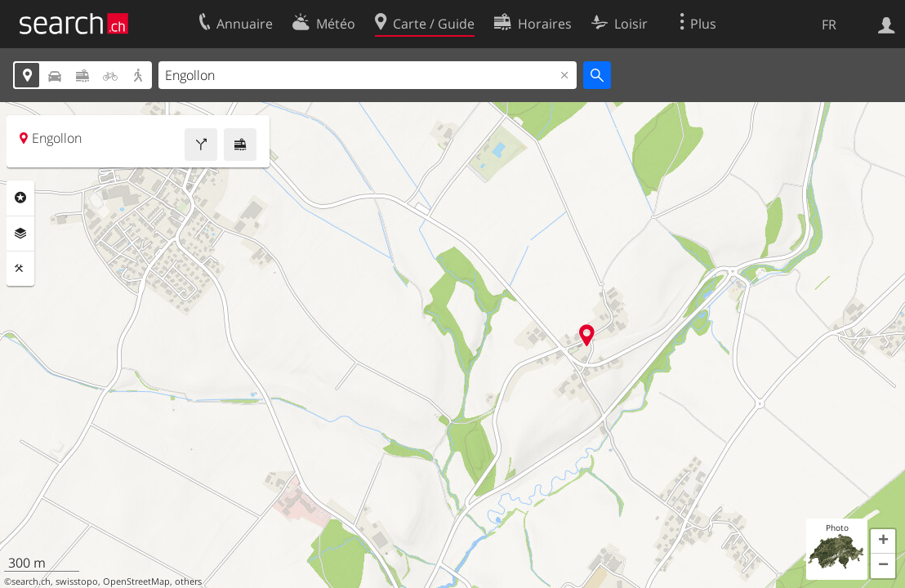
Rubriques (20, 198)
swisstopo (77, 581)
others (188, 581)
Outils (20, 269)
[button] (883, 541)
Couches (20, 234)
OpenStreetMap (136, 581)
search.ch (31, 581)
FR (829, 24)
